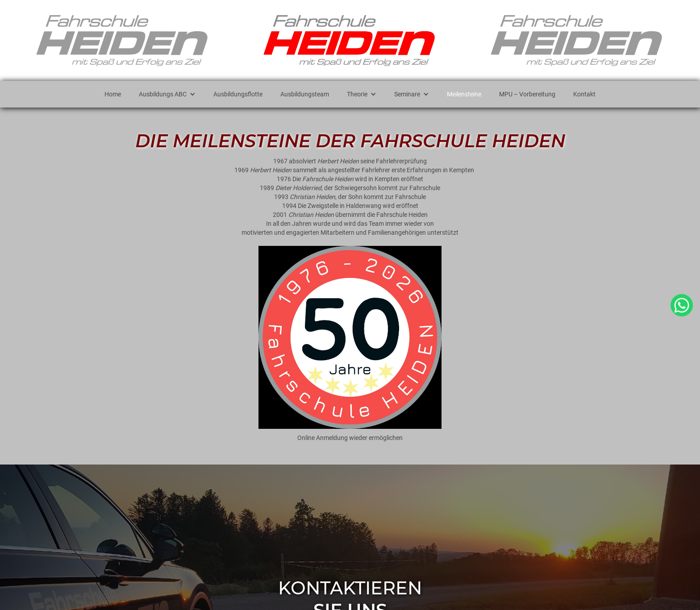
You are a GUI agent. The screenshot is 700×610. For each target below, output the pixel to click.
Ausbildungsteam (305, 94)
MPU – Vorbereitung (527, 94)
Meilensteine (464, 94)
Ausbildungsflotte (238, 94)
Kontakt (584, 94)
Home (113, 94)
